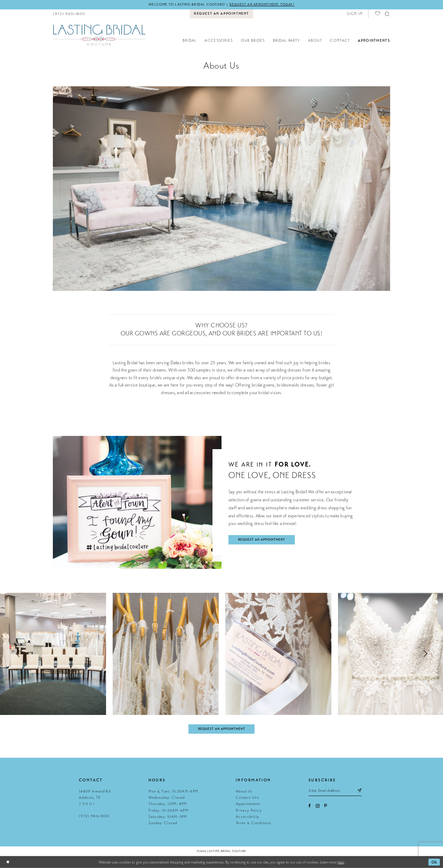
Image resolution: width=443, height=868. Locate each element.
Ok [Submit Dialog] (434, 862)
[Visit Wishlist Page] (378, 14)
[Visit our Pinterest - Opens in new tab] (325, 806)
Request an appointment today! (262, 5)
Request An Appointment (222, 729)
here (341, 862)
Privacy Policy (249, 810)
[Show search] (388, 14)
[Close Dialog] (8, 862)
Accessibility (248, 817)
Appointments (248, 804)
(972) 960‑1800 (94, 816)
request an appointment (262, 540)
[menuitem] (69, 14)
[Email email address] (335, 791)
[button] (355, 14)
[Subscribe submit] (359, 791)
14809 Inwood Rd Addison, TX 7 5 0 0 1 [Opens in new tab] (95, 798)
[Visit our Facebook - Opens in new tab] (310, 806)
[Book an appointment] (222, 14)
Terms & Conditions (253, 823)
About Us (244, 791)
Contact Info (247, 798)
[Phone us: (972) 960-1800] (69, 14)
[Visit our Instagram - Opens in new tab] (318, 806)
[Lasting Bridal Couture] (99, 35)
